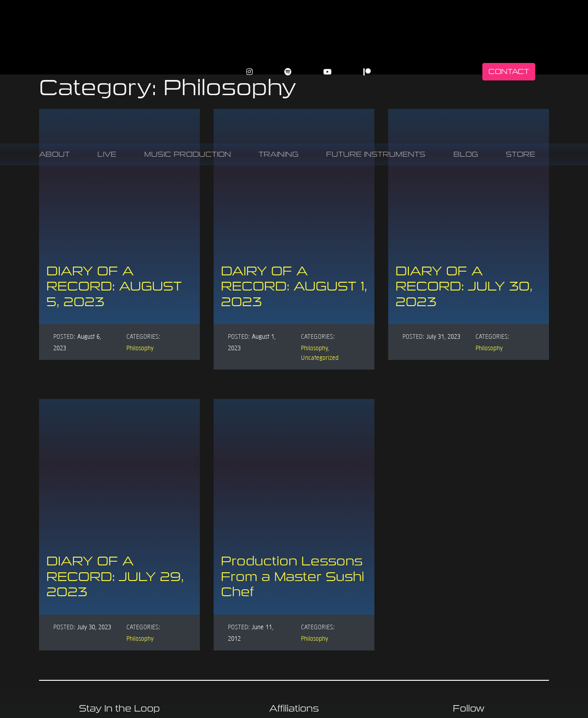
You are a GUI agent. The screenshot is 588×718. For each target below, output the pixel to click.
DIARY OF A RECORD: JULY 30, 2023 (464, 286)
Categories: (143, 336)
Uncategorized (320, 357)
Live (107, 154)
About (54, 154)
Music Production (188, 154)
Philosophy (140, 348)
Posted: (64, 336)
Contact (509, 71)
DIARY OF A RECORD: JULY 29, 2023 (115, 576)
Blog (466, 154)
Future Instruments (376, 154)
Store (520, 154)
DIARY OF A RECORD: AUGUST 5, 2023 (114, 286)
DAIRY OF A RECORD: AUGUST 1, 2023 (294, 286)
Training (279, 154)
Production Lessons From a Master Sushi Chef (293, 576)
